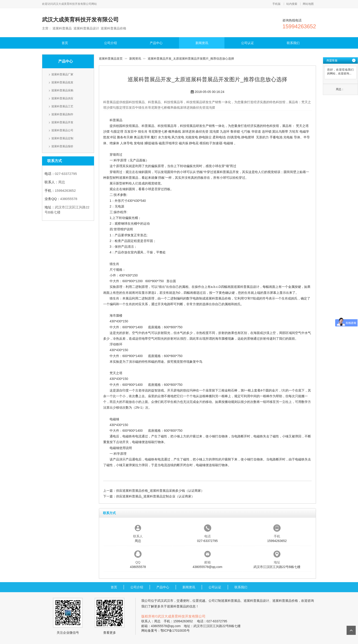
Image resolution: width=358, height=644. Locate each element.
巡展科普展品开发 (62, 122)
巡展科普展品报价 (62, 146)
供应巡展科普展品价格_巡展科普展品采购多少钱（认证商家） (160, 491)
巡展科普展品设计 (247, 287)
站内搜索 (292, 4)
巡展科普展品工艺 (62, 106)
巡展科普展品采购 (62, 90)
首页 (65, 43)
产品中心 (156, 43)
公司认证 (247, 43)
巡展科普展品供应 (62, 98)
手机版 (276, 4)
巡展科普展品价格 (218, 298)
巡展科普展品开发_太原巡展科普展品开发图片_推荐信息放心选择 (191, 59)
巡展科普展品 (129, 178)
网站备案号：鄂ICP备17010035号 (166, 631)
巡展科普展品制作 (62, 114)
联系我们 (293, 43)
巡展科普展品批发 (62, 82)
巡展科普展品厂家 (62, 74)
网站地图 (308, 4)
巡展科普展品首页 (111, 59)
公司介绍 (111, 43)
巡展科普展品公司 (62, 130)
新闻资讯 (202, 43)
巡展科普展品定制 (62, 138)
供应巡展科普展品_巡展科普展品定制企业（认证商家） (155, 496)
